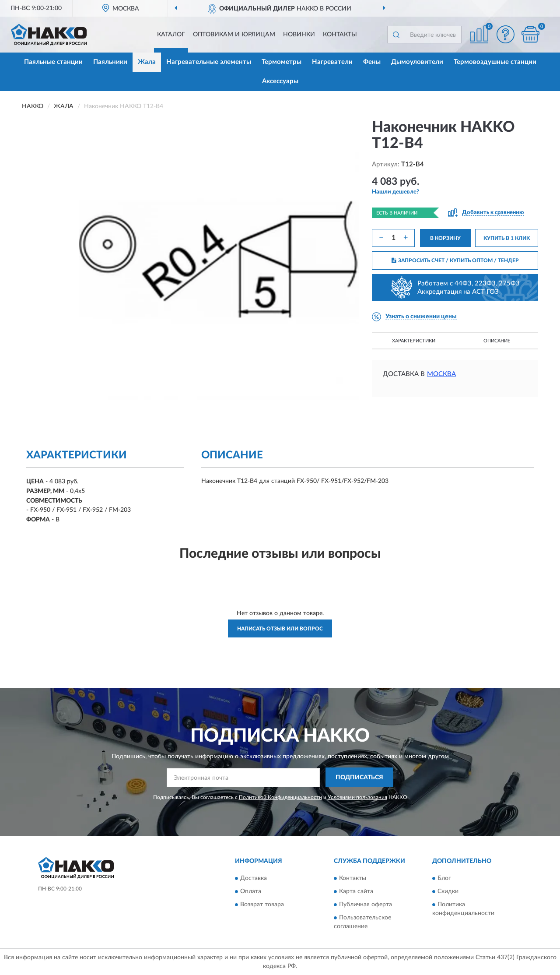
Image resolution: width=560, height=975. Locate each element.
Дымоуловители (417, 62)
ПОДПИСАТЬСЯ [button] (359, 778)
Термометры (282, 62)
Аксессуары (280, 81)
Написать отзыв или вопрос (280, 629)
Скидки (448, 891)
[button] (505, 34)
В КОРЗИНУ (445, 238)
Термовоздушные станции (495, 62)
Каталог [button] (171, 35)
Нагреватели (332, 62)
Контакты (340, 35)
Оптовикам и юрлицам (234, 35)
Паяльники (110, 62)
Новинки (299, 35)
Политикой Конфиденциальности (280, 797)
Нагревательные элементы (209, 62)
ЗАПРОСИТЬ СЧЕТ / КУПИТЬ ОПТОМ (455, 260)
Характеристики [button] (414, 341)
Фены (372, 62)
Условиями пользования (357, 797)
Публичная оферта (366, 905)
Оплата (251, 891)
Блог (444, 878)
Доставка (254, 878)
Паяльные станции (53, 62)
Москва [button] (441, 374)
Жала (147, 62)
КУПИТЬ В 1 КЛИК (507, 238)
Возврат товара (262, 905)
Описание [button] (497, 341)
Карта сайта (356, 891)
